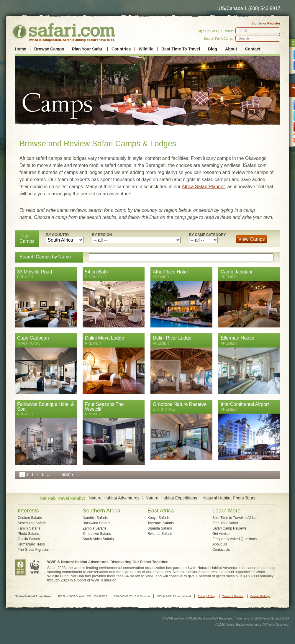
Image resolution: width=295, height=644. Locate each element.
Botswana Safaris (96, 523)
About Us (220, 544)
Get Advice (221, 534)
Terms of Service (233, 596)
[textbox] (258, 38)
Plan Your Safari (88, 49)
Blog (213, 49)
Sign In (257, 23)
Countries (121, 49)
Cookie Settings (260, 596)
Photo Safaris (28, 534)
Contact (253, 49)
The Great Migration (33, 550)
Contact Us (221, 550)
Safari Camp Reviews (229, 528)
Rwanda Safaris (160, 534)
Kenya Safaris (159, 518)
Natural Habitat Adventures (114, 498)
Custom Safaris (30, 518)
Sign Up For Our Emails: (215, 31)
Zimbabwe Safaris (97, 534)
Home (21, 49)
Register (274, 23)
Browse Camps (49, 49)
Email (243, 31)
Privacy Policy (206, 596)
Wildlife (146, 49)
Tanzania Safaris (161, 523)
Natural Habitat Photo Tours (229, 498)
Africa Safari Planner (203, 187)
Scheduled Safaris (32, 523)
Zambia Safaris (95, 528)
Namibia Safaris (95, 518)
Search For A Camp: (218, 39)
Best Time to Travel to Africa (234, 518)
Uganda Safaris (160, 528)
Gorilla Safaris (29, 539)
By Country (58, 235)
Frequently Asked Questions (235, 539)
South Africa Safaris (98, 539)
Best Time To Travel (181, 49)
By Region (102, 235)
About (231, 49)
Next (66, 475)
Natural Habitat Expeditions (171, 498)
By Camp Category (208, 235)
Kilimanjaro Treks (31, 544)
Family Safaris (29, 528)
